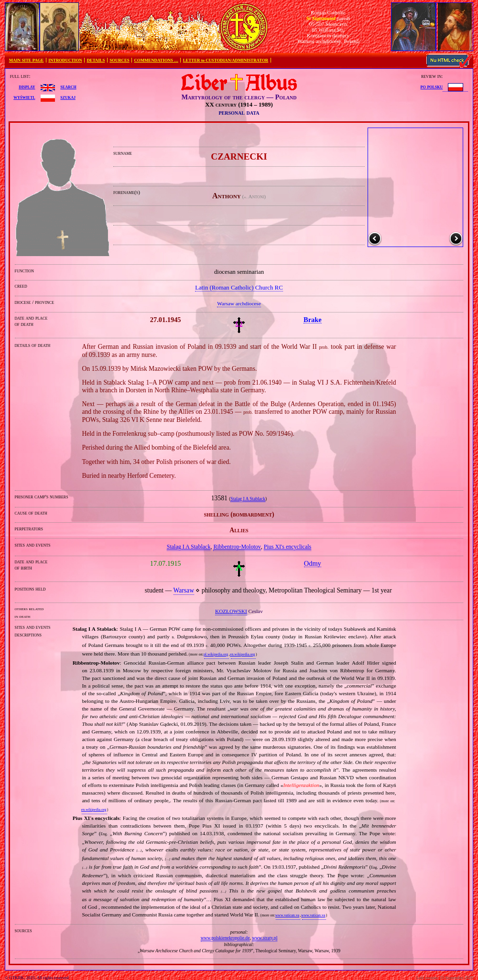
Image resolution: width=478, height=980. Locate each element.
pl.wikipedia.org (216, 654)
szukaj (68, 97)
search (68, 86)
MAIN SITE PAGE (27, 60)
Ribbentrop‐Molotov (237, 547)
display (27, 86)
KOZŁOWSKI (231, 611)
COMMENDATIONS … (156, 60)
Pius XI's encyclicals (288, 547)
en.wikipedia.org (242, 654)
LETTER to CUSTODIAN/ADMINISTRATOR (226, 60)
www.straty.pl (265, 938)
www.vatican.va (287, 915)
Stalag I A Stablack (248, 499)
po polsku (432, 86)
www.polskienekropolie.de (225, 938)
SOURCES (119, 60)
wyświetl (24, 97)
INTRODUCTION (65, 60)
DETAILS (96, 60)
